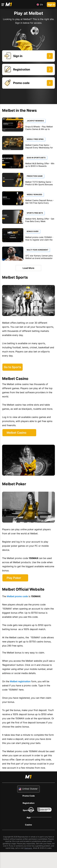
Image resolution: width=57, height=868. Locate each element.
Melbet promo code (17, 596)
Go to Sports (13, 367)
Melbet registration (20, 681)
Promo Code (29, 796)
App (29, 817)
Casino (28, 825)
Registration (29, 803)
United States (29, 789)
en (41, 5)
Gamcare (28, 848)
